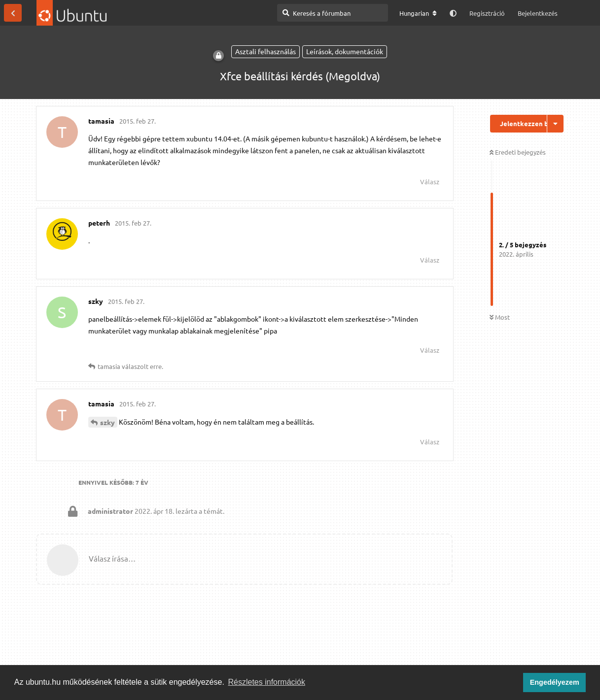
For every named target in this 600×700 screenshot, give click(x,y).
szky (107, 422)
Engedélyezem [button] (555, 682)
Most (500, 317)
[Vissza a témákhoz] (13, 13)
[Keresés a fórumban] (333, 13)
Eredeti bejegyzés (518, 152)
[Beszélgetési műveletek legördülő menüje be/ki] (555, 124)
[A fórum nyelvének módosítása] (418, 13)
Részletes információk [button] (267, 682)
